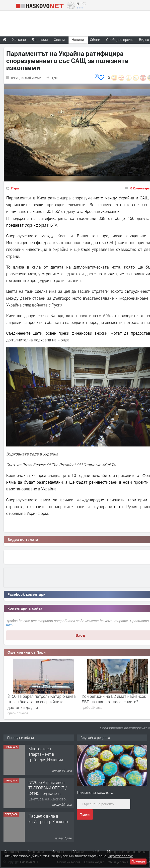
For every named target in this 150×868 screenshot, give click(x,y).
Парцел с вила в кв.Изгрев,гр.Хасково (48, 819)
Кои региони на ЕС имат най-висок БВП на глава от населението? (114, 699)
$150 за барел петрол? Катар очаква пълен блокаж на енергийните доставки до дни (42, 702)
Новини (78, 40)
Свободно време (120, 40)
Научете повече (120, 856)
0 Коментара (140, 188)
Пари (15, 188)
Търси (85, 815)
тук (9, 624)
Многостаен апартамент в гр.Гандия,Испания (46, 754)
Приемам (138, 862)
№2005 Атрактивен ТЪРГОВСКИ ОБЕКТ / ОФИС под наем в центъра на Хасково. (48, 791)
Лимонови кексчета (95, 792)
